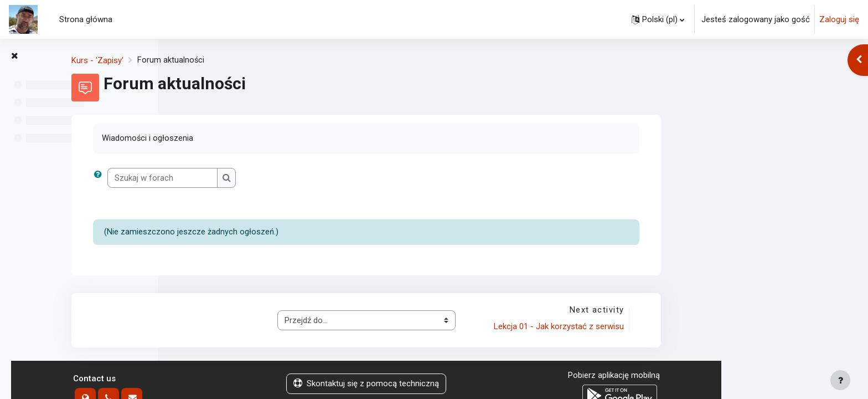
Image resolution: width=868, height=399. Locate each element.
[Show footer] (840, 380)
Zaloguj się (839, 19)
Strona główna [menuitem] (86, 19)
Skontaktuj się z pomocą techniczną (513, 385)
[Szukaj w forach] (310, 178)
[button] (658, 19)
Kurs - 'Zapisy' (245, 60)
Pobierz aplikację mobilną (761, 376)
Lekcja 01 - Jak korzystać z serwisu (704, 328)
